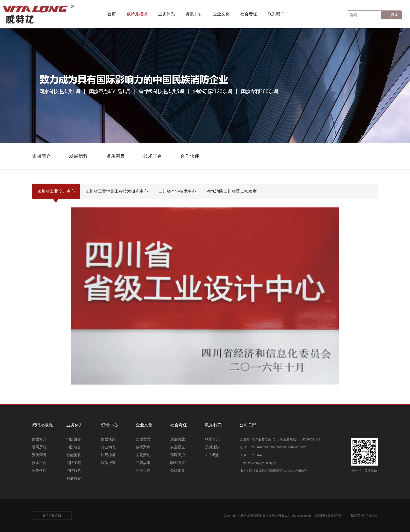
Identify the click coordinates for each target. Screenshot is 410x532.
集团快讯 (108, 439)
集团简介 (39, 439)
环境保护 (178, 455)
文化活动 (143, 455)
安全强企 (178, 447)
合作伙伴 (39, 471)
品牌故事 (143, 463)
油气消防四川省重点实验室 (232, 194)
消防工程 (74, 463)
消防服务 (74, 471)
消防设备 (74, 439)
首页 (112, 14)
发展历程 (39, 447)
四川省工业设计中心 (56, 194)
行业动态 (108, 447)
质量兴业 (178, 439)
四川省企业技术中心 (177, 194)
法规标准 (108, 455)
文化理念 (143, 439)
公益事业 (178, 471)
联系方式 (212, 439)
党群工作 (143, 471)
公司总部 (248, 425)
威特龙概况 (137, 14)
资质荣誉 (39, 455)
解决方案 (74, 479)
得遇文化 (372, 516)
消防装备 (74, 447)
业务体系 (167, 14)
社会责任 (249, 14)
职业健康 (178, 463)
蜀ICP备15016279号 (328, 516)
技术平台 (39, 463)
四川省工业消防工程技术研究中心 (117, 194)
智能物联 (74, 455)
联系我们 (276, 14)
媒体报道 (108, 463)
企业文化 (221, 14)
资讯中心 (194, 14)
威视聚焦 (143, 447)
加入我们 (212, 455)
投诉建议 (212, 447)
